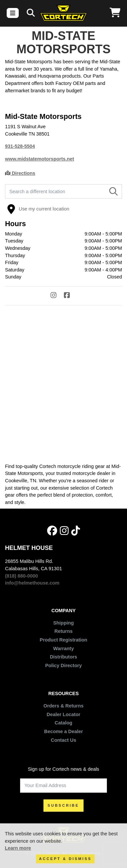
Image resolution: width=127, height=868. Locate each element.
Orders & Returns (63, 706)
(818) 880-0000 (21, 576)
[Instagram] (57, 296)
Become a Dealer (63, 731)
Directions (20, 173)
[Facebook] (70, 296)
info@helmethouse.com (32, 583)
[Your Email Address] (63, 786)
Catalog (64, 723)
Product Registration (63, 640)
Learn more (18, 848)
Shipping (63, 623)
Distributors (63, 657)
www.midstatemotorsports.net (40, 159)
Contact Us (63, 740)
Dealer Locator (64, 714)
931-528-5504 (20, 146)
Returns (63, 631)
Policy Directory (63, 665)
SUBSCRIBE (63, 805)
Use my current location (38, 209)
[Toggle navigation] (13, 13)
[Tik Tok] (76, 531)
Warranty (63, 649)
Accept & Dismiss (65, 859)
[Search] (31, 13)
